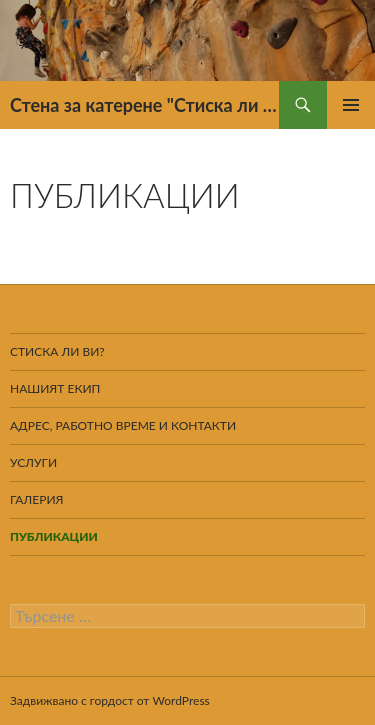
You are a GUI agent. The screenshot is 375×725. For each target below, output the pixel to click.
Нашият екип (55, 388)
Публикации (54, 536)
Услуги (33, 462)
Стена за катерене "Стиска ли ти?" (144, 105)
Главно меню (351, 105)
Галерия (37, 499)
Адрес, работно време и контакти (123, 425)
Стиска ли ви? (57, 351)
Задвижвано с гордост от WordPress (110, 700)
